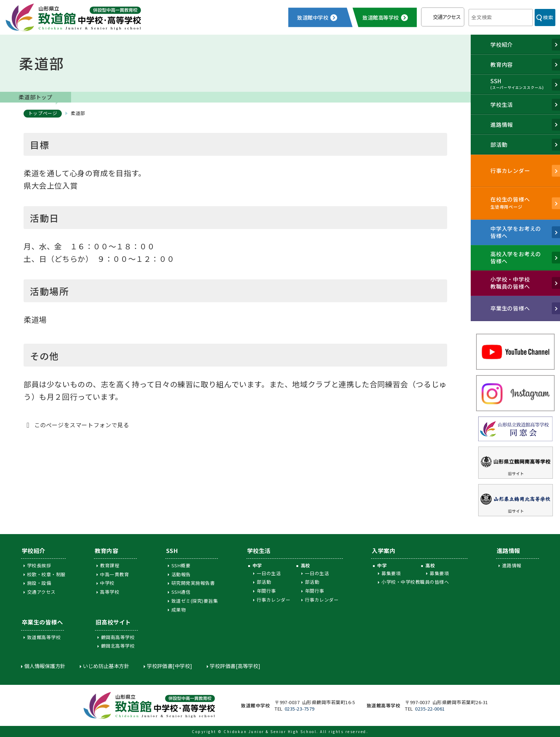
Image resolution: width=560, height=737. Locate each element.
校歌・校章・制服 (46, 574)
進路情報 (509, 551)
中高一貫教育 (114, 574)
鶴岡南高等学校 (118, 637)
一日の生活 (269, 573)
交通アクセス (447, 17)
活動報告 (181, 574)
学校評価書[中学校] (170, 666)
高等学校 (110, 592)
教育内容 (106, 551)
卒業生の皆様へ (42, 622)
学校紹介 (34, 551)
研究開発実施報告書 (193, 583)
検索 (548, 17)
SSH (172, 551)
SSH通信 (181, 592)
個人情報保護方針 (45, 666)
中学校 (107, 583)
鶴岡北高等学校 (118, 646)
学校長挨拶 (39, 565)
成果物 (179, 610)
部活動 (264, 582)
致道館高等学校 (44, 637)
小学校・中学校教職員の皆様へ (415, 582)
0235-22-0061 (430, 709)
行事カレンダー (274, 600)
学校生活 (259, 551)
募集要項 (391, 573)
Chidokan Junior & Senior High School (270, 731)
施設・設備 (39, 583)
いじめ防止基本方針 (106, 666)
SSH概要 (181, 565)
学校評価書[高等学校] (235, 666)
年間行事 (266, 591)
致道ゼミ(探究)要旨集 (195, 601)
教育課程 (110, 565)
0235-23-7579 (300, 709)
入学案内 (384, 551)
